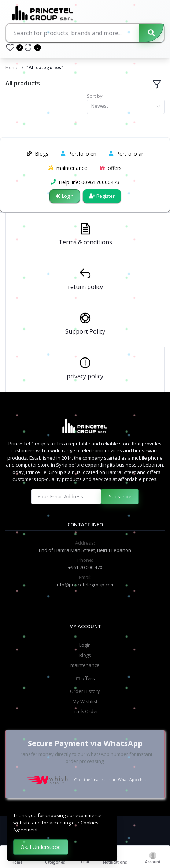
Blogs (85, 655)
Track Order (85, 711)
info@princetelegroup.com (85, 585)
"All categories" (45, 67)
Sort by (95, 96)
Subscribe (120, 496)
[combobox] (126, 107)
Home (12, 67)
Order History (85, 691)
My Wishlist (85, 701)
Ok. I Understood (41, 847)
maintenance (85, 665)
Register (102, 196)
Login (65, 196)
